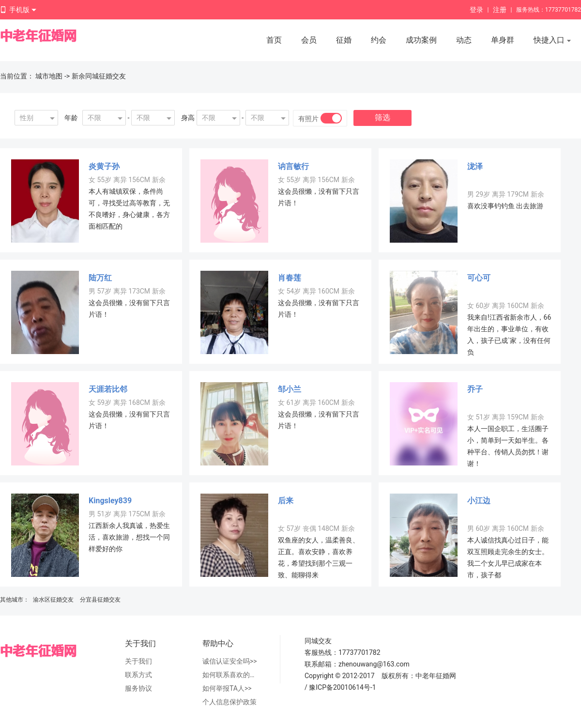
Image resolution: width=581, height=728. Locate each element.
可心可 (479, 278)
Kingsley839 (110, 501)
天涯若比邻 (108, 389)
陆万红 (100, 278)
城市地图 (49, 76)
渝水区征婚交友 (53, 600)
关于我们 (138, 661)
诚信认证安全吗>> (230, 661)
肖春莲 (290, 278)
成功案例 (421, 40)
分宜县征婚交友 (100, 600)
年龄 (71, 118)
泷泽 (475, 166)
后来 (286, 501)
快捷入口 (552, 41)
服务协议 (138, 688)
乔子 (475, 389)
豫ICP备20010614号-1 (342, 687)
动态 (464, 40)
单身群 (503, 40)
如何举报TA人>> (227, 688)
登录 (476, 10)
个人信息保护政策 (229, 702)
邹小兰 (290, 389)
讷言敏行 (293, 166)
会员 (309, 40)
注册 (500, 10)
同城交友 (318, 641)
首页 (274, 40)
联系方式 (138, 675)
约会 (379, 40)
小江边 (479, 501)
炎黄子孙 (104, 166)
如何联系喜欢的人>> (231, 675)
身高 (188, 118)
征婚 (344, 40)
